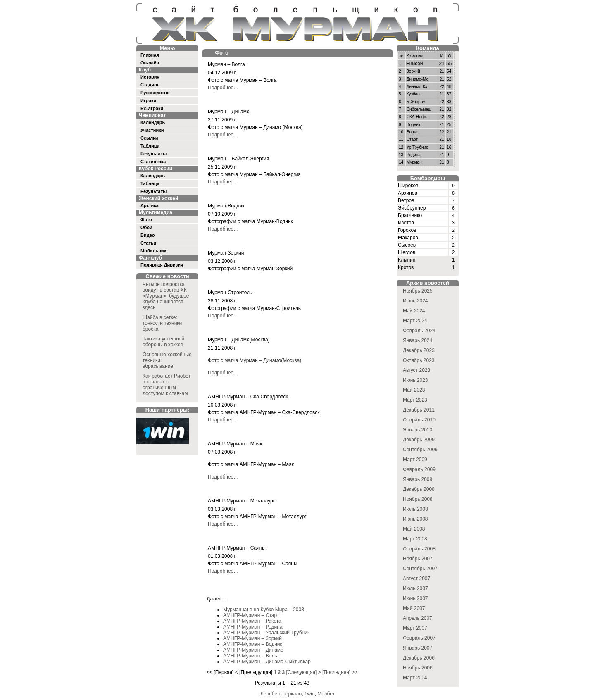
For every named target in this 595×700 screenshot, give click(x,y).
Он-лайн (150, 63)
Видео (148, 235)
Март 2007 (415, 628)
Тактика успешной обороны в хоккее (163, 342)
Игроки (148, 100)
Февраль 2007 (419, 638)
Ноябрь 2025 (418, 291)
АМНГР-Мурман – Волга (251, 656)
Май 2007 (414, 608)
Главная (150, 55)
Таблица (150, 146)
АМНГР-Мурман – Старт (251, 615)
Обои (146, 227)
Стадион (150, 85)
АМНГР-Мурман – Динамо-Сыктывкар (267, 662)
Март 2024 (415, 321)
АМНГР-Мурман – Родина (253, 627)
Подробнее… (223, 88)
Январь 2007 (418, 648)
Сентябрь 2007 (420, 569)
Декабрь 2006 (419, 658)
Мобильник (153, 251)
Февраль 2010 (419, 420)
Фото (146, 219)
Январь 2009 (418, 479)
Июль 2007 (415, 588)
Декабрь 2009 (419, 440)
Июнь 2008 (415, 519)
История (150, 77)
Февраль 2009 (419, 469)
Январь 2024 (418, 340)
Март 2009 (415, 460)
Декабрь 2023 (419, 350)
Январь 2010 (418, 430)
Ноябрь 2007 (418, 559)
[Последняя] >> (340, 672)
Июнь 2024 (415, 301)
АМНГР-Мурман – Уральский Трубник (266, 633)
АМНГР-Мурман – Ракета (252, 621)
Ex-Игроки (152, 108)
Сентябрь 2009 (420, 450)
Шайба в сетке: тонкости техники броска (162, 323)
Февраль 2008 (419, 549)
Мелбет (326, 694)
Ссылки (149, 138)
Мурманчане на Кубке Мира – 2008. (264, 610)
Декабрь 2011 (419, 410)
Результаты (154, 154)
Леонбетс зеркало (281, 694)
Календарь (153, 122)
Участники (152, 130)
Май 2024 (414, 311)
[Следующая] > (304, 672)
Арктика (150, 205)
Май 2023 (414, 390)
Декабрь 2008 (419, 489)
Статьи (148, 243)
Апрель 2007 (418, 618)
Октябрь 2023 (419, 360)
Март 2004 (415, 678)
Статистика (153, 162)
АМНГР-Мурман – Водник (253, 644)
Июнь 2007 (415, 598)
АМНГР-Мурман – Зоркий (252, 638)
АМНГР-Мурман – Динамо (253, 650)
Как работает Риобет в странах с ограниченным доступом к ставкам (167, 385)
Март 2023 (415, 400)
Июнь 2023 (415, 380)
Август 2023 (416, 370)
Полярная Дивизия (162, 265)
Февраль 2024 (419, 331)
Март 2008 (415, 539)
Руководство (155, 93)
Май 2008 (414, 529)
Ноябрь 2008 (418, 499)
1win (310, 694)
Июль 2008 (415, 509)
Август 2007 (416, 579)
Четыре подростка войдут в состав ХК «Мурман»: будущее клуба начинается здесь (166, 296)
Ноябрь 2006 (418, 668)
